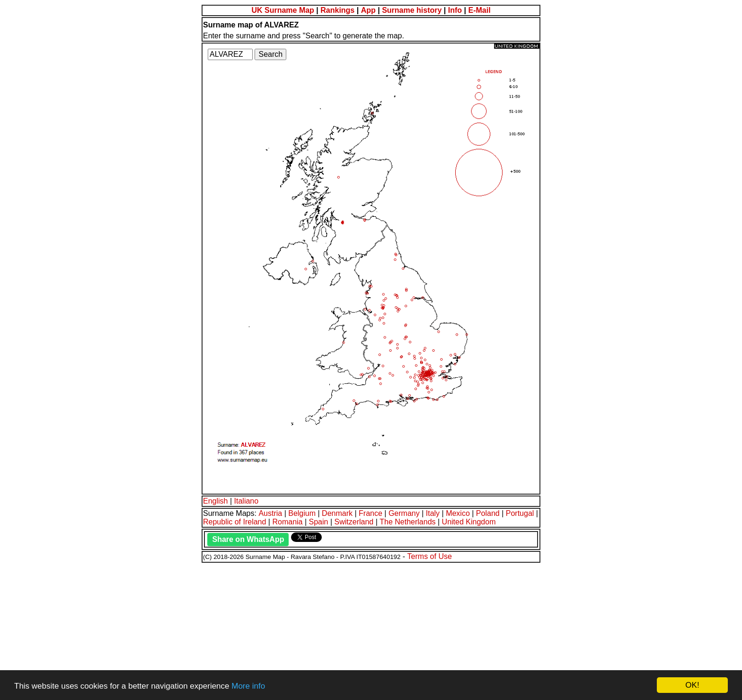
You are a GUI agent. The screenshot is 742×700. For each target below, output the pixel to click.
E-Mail (479, 10)
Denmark (337, 513)
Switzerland (354, 522)
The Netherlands (407, 522)
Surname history (412, 10)
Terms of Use (430, 556)
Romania (287, 522)
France (371, 513)
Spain (319, 522)
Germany (404, 513)
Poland (488, 513)
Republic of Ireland (234, 522)
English (215, 501)
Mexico (458, 513)
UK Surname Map (283, 10)
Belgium (302, 513)
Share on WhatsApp (248, 539)
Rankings (337, 10)
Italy (433, 513)
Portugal (520, 513)
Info (455, 10)
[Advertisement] (288, 630)
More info (248, 686)
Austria (270, 513)
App (368, 10)
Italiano (247, 501)
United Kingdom (469, 522)
